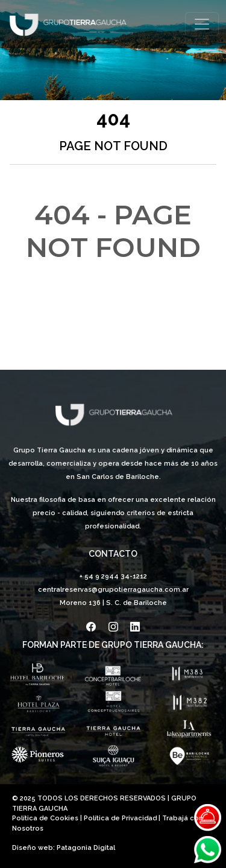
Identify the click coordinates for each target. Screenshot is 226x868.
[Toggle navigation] (202, 24)
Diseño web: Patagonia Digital (64, 848)
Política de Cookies (45, 818)
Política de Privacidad (120, 818)
